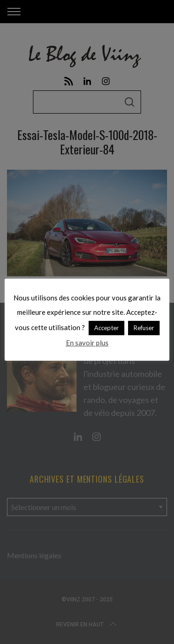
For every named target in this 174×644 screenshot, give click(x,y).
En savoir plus (87, 343)
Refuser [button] (144, 328)
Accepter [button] (106, 328)
